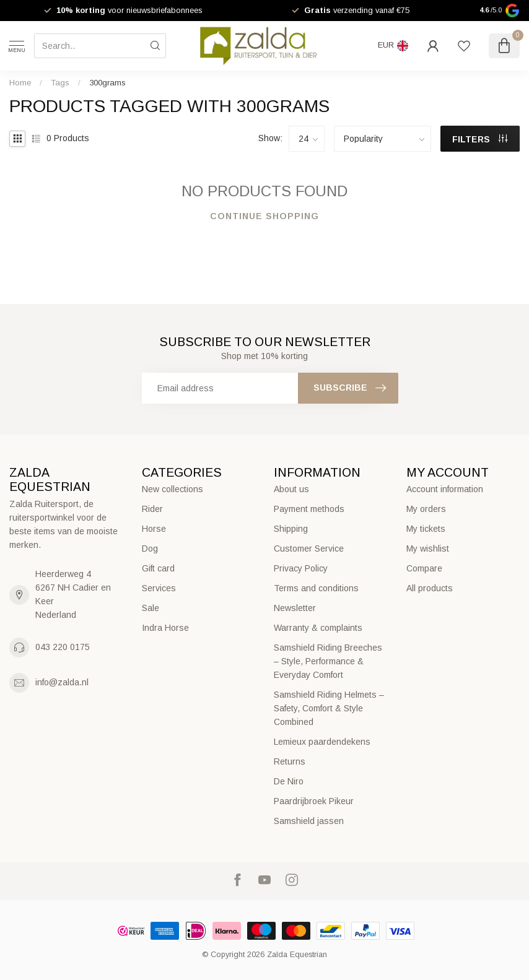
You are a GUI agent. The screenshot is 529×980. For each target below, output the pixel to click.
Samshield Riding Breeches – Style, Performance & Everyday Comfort (328, 661)
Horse (154, 529)
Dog (150, 549)
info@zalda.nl (62, 682)
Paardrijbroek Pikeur (314, 801)
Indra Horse (165, 628)
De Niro (289, 781)
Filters (480, 139)
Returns (290, 761)
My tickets (426, 529)
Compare (424, 568)
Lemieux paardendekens (322, 742)
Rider (152, 509)
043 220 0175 (63, 647)
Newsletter (295, 608)
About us (291, 489)
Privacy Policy (301, 568)
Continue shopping (264, 216)
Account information (445, 489)
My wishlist (428, 549)
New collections (173, 489)
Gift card (158, 568)
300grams (107, 83)
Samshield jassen (309, 821)
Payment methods (309, 509)
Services (159, 588)
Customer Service (309, 549)
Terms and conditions (316, 588)
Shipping (291, 529)
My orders (426, 509)
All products (430, 588)
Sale (151, 608)
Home (20, 83)
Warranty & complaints (318, 628)
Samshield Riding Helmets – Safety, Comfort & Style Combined (329, 708)
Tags (60, 83)
